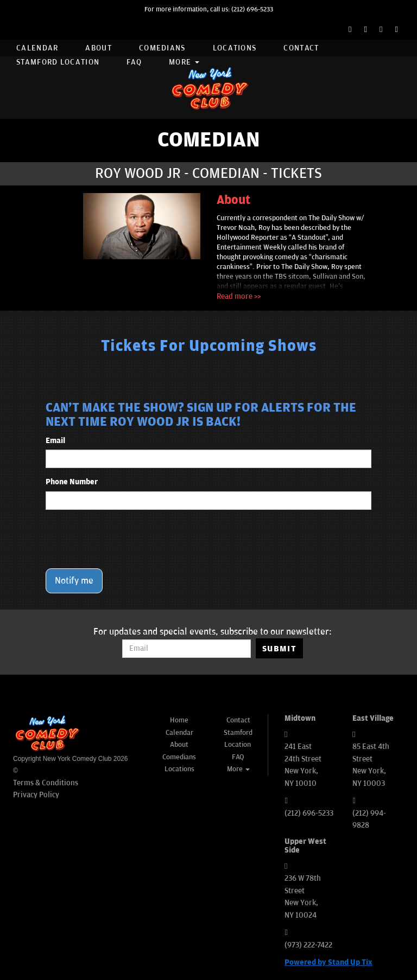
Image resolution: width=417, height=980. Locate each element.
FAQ (134, 62)
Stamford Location (58, 62)
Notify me (74, 581)
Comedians (162, 48)
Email (55, 441)
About (99, 48)
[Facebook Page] (350, 30)
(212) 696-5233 (252, 9)
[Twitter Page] (366, 30)
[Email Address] (187, 649)
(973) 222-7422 (308, 945)
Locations (235, 48)
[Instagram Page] (381, 30)
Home (179, 720)
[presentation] (128, 539)
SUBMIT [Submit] (279, 649)
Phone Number (72, 482)
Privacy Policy (36, 795)
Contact (301, 48)
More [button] (184, 62)
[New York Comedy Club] (208, 88)
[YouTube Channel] (397, 30)
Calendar (37, 48)
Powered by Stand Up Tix (328, 962)
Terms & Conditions (46, 783)
